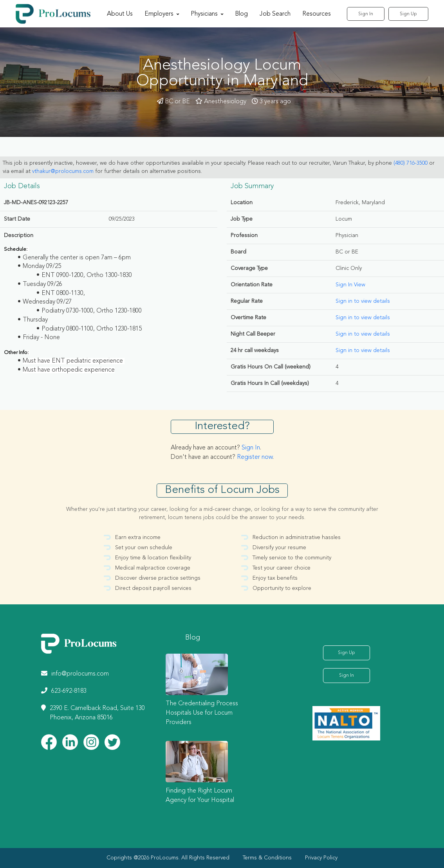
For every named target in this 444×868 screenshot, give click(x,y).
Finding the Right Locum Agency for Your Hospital (200, 796)
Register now (255, 457)
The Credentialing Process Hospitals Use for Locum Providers (202, 713)
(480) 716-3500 (411, 163)
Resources (317, 14)
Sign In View (350, 285)
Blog (241, 14)
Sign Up (408, 14)
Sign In (366, 14)
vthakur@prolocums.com (63, 171)
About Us (120, 14)
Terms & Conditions (267, 858)
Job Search (275, 14)
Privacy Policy (321, 858)
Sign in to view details (363, 301)
